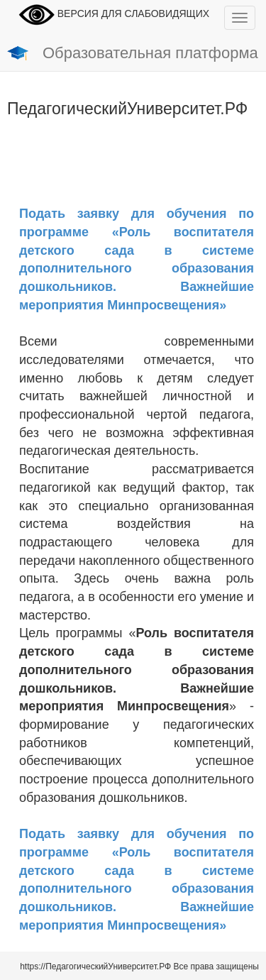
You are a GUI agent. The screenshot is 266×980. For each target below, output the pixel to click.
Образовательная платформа (133, 54)
